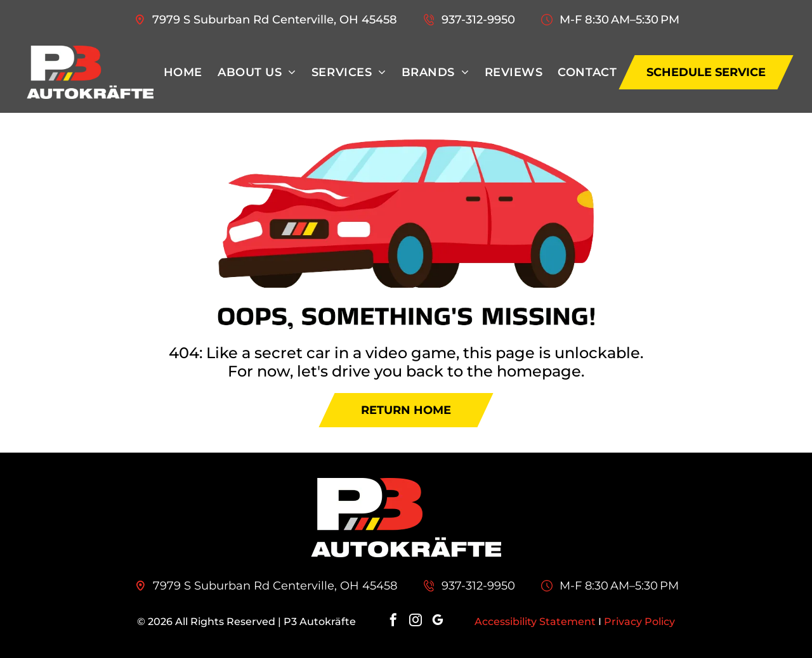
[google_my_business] (438, 622)
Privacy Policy (639, 622)
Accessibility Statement (535, 622)
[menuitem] (183, 72)
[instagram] (416, 622)
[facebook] (393, 622)
